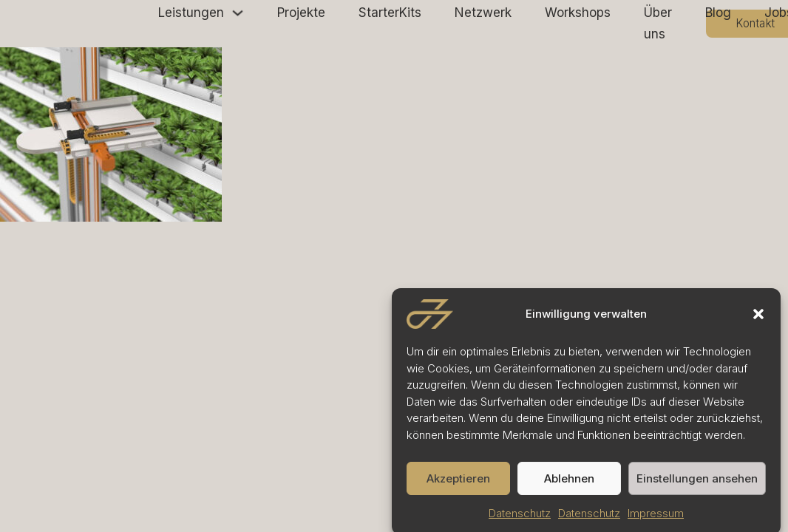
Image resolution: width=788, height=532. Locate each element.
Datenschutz (520, 518)
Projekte (301, 13)
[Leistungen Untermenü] (238, 13)
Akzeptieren (458, 483)
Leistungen (191, 13)
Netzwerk (483, 13)
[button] (758, 319)
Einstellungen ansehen (697, 483)
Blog (718, 13)
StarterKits (390, 13)
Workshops (578, 13)
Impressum (656, 518)
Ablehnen (569, 483)
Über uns (658, 23)
